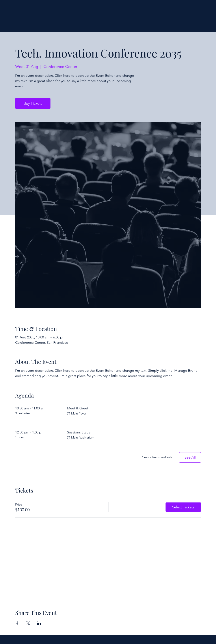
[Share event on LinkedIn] (39, 623)
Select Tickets (183, 507)
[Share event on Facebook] (17, 623)
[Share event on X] (28, 623)
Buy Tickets (33, 103)
